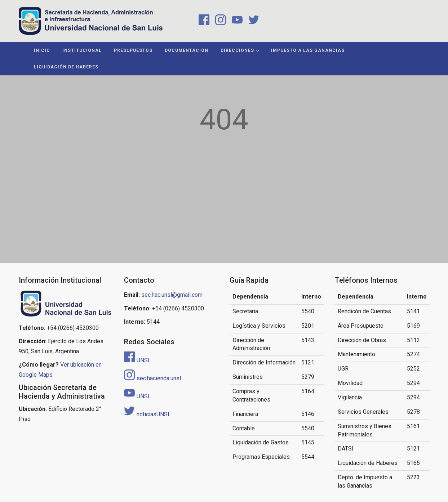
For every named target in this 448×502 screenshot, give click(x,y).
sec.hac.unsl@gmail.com (172, 295)
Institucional (82, 50)
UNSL (137, 360)
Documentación (187, 50)
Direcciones (237, 50)
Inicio (42, 50)
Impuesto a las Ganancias (308, 50)
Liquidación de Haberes (66, 67)
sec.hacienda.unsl (152, 378)
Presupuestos (133, 50)
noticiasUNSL (147, 414)
